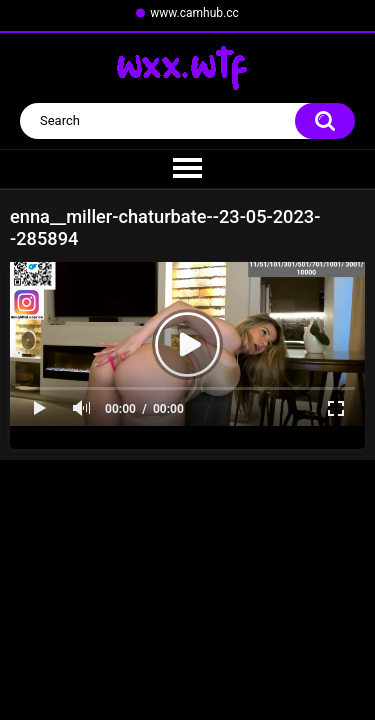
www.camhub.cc (194, 13)
